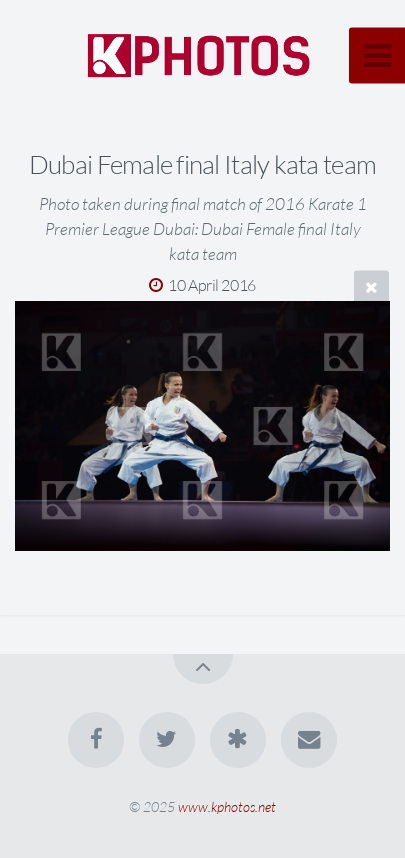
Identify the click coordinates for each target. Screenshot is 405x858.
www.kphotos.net (227, 806)
